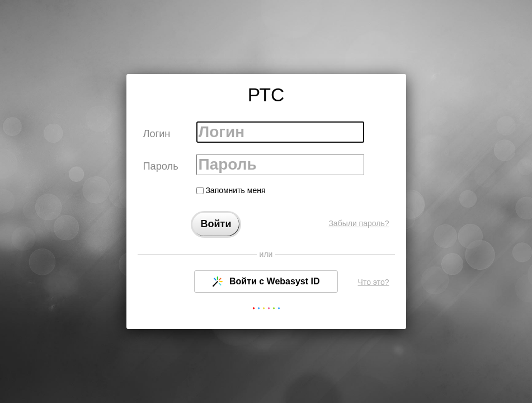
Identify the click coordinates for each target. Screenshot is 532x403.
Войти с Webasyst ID (266, 282)
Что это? (374, 282)
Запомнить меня (231, 190)
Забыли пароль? (359, 223)
